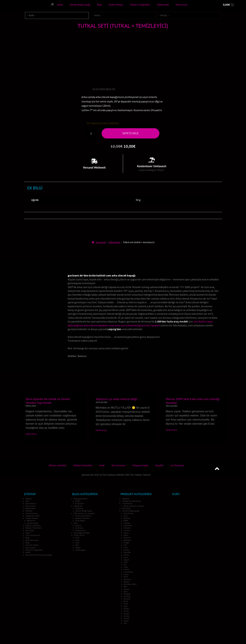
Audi (77, 538)
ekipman (126, 499)
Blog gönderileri (81, 499)
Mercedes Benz (130, 584)
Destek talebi (33, 523)
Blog (99, 5)
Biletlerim (31, 521)
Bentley (127, 518)
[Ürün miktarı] (92, 133)
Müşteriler (78, 506)
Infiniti (126, 555)
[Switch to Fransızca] (128, 89)
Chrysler (127, 528)
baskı (102, 465)
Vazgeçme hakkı (140, 465)
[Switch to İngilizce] (119, 89)
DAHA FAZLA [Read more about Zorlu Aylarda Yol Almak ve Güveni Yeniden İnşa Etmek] (31, 434)
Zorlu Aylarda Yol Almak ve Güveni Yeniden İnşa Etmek (48, 401)
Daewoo (127, 538)
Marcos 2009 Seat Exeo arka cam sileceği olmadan (193, 401)
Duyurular (80, 504)
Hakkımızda (163, 5)
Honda (126, 550)
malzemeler (114, 242)
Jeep (125, 562)
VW (125, 623)
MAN (126, 577)
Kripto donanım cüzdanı (134, 506)
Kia (125, 565)
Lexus (126, 575)
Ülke (76, 523)
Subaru (127, 614)
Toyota (126, 618)
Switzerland (80, 531)
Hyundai (127, 552)
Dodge (126, 543)
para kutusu (31, 504)
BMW (126, 521)
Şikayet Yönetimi (83, 518)
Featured (79, 509)
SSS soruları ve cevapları (84, 513)
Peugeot (127, 594)
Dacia (126, 535)
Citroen (127, 531)
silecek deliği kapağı (80, 5)
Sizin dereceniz (32, 540)
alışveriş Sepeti (32, 545)
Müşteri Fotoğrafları (140, 5)
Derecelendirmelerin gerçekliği (39, 555)
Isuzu (126, 557)
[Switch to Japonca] (138, 89)
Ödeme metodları (58, 465)
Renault (127, 599)
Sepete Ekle (131, 133)
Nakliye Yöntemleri (83, 465)
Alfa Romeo (129, 513)
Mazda (126, 582)
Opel (77, 543)
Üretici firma (79, 535)
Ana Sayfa (101, 242)
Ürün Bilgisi (80, 521)
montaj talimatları (83, 516)
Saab (126, 604)
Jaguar (126, 560)
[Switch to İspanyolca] (142, 89)
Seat (77, 545)
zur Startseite (177, 465)
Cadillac (127, 523)
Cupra (126, 533)
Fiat (125, 545)
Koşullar (159, 465)
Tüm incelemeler (33, 535)
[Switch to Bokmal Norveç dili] (147, 89)
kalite (60, 5)
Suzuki (126, 616)
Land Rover (128, 572)
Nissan (126, 589)
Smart (126, 611)
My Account (181, 5)
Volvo (126, 621)
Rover (126, 601)
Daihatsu (127, 540)
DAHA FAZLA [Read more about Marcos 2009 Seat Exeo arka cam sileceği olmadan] (171, 430)
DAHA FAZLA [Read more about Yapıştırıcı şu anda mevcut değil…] (101, 430)
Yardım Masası (116, 5)
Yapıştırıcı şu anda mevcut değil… (118, 399)
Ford (77, 540)
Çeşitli (78, 501)
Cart (27, 501)
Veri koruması (118, 465)
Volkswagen (81, 550)
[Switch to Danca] (152, 89)
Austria (78, 526)
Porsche (127, 597)
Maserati (127, 579)
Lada (126, 567)
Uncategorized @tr (82, 533)
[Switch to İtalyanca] (133, 89)
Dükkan (29, 499)
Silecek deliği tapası (84, 511)
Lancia (126, 570)
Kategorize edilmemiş (131, 501)
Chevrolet (128, 526)
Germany (79, 528)
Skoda (78, 548)
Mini (125, 587)
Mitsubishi (126, 509)
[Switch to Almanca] (123, 89)
